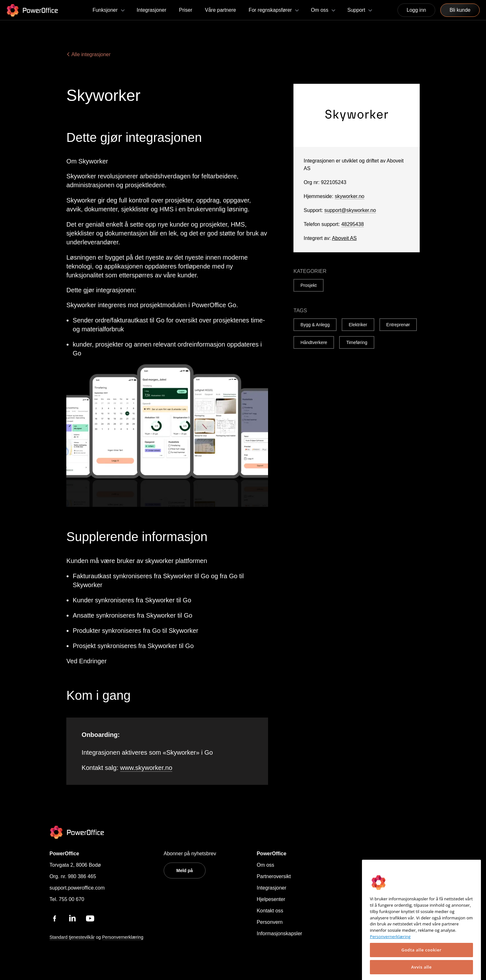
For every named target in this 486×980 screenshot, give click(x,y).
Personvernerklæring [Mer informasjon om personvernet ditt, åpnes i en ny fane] (390, 960)
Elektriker (358, 325)
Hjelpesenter (271, 899)
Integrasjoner (271, 888)
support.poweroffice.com (77, 888)
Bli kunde (460, 10)
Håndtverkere (314, 342)
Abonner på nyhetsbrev (190, 854)
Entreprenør (398, 325)
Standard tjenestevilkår (72, 937)
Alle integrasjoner (88, 54)
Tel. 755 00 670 (67, 899)
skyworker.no (349, 196)
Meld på (185, 871)
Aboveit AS (344, 238)
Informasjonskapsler (279, 934)
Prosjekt (309, 285)
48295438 (353, 224)
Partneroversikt (274, 876)
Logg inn (416, 10)
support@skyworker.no (350, 210)
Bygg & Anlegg (315, 325)
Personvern (270, 922)
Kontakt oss (270, 911)
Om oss (265, 865)
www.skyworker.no (146, 768)
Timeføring (357, 342)
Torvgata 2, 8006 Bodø (75, 865)
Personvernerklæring (123, 937)
